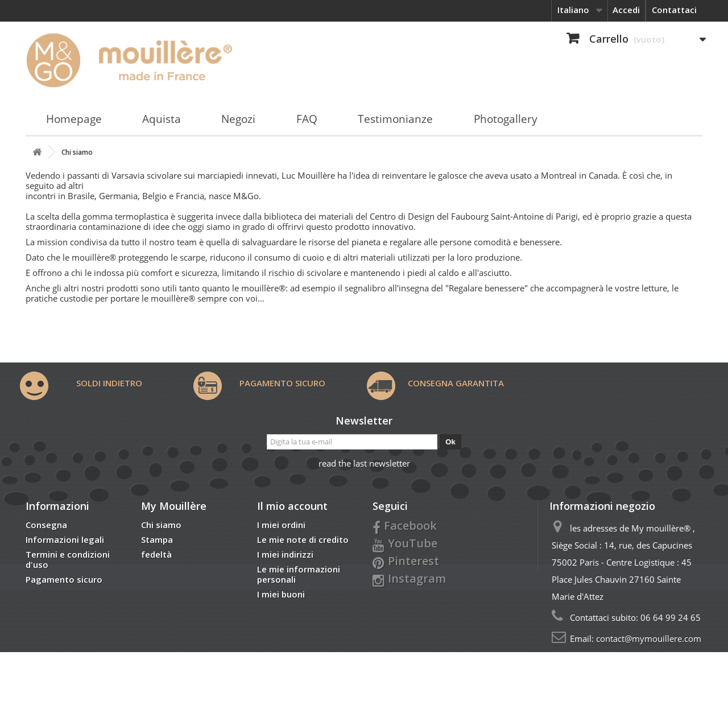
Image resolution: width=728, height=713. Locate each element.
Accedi (626, 10)
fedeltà (156, 554)
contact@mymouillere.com (649, 638)
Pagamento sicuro (64, 579)
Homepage (74, 119)
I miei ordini (281, 525)
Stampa (157, 539)
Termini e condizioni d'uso (68, 559)
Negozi (238, 119)
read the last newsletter (364, 463)
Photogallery (506, 119)
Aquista (162, 119)
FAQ (307, 119)
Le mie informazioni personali (299, 574)
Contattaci (674, 10)
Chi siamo (161, 525)
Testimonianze (395, 119)
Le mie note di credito (303, 539)
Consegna (46, 525)
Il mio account (292, 506)
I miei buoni (281, 594)
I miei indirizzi (285, 554)
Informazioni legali (65, 539)
